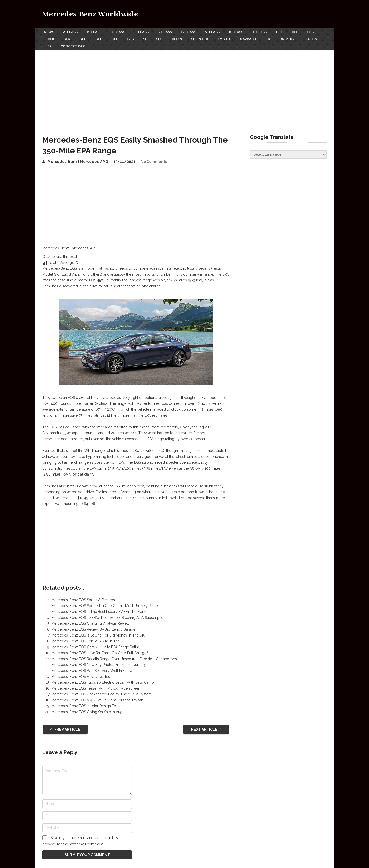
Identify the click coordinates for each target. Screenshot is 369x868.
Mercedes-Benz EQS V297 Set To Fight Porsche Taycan (97, 696)
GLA (86, 37)
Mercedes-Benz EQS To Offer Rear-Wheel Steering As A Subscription (108, 613)
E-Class (147, 31)
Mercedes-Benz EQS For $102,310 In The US (88, 637)
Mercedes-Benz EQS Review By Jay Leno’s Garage (93, 625)
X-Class (248, 31)
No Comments (154, 157)
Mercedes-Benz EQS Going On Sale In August (89, 708)
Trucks (80, 43)
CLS (51, 37)
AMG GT (258, 37)
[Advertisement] (184, 84)
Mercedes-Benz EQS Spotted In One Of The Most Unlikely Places (105, 602)
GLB (103, 37)
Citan (207, 37)
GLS (156, 37)
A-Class (71, 31)
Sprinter (232, 37)
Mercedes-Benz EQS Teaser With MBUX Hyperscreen (96, 684)
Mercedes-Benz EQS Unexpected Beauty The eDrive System (101, 690)
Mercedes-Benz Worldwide (90, 14)
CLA (294, 31)
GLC (121, 37)
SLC (188, 37)
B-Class (96, 31)
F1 (100, 43)
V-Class (223, 31)
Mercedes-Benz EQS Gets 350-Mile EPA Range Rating (96, 643)
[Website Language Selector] (288, 150)
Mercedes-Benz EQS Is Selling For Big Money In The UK (98, 631)
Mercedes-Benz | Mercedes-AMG (78, 157)
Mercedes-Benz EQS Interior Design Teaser (87, 702)
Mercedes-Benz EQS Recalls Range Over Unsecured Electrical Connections (114, 655)
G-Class (197, 31)
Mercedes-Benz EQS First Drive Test (81, 672)
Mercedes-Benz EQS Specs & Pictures (83, 596)
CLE (312, 31)
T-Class (273, 31)
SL (172, 37)
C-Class (121, 31)
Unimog (55, 43)
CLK (68, 37)
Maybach (284, 37)
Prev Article (65, 725)
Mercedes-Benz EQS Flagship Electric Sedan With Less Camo (103, 678)
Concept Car (124, 43)
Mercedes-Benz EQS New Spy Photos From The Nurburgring (102, 661)
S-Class (172, 31)
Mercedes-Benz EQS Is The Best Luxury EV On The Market (100, 608)
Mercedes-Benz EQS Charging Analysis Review (90, 619)
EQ (305, 37)
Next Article (206, 725)
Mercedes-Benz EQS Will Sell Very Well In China (92, 667)
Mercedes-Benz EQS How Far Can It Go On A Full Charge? (100, 649)
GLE (139, 37)
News (47, 31)
